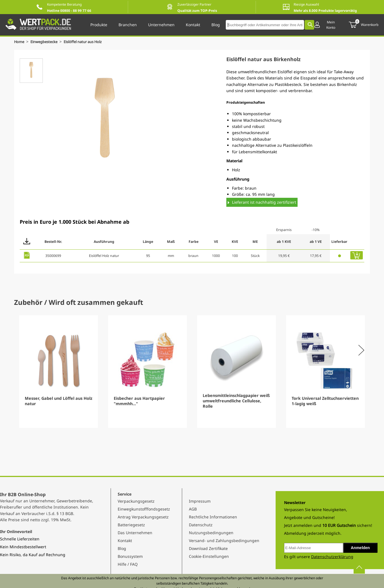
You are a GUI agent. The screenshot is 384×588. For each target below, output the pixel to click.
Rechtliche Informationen (213, 517)
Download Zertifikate (208, 548)
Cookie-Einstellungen (209, 556)
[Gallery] (192, 372)
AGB (193, 509)
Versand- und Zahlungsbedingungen (224, 541)
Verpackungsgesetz (136, 501)
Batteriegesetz (131, 525)
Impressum (200, 501)
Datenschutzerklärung (332, 557)
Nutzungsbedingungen (211, 533)
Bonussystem (130, 556)
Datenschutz (201, 525)
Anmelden (360, 548)
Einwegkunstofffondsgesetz (144, 509)
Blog (122, 548)
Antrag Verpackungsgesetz (143, 517)
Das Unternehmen (135, 533)
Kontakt (125, 541)
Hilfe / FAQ (128, 564)
